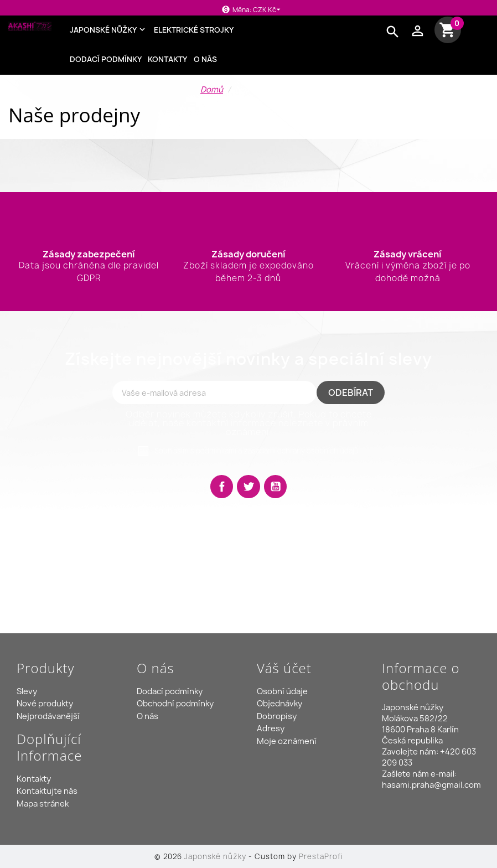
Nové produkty (45, 704)
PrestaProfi (321, 856)
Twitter (249, 487)
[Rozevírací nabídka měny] (268, 10)
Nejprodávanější (48, 716)
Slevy (27, 691)
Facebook (222, 487)
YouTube (276, 487)
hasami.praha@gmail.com (431, 785)
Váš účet (284, 668)
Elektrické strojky (194, 30)
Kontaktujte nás (47, 791)
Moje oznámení (287, 741)
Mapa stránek (43, 804)
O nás (205, 59)
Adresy (271, 728)
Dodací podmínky (106, 59)
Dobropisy (277, 716)
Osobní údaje (282, 691)
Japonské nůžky (109, 30)
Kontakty (167, 59)
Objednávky (279, 704)
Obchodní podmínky (175, 704)
